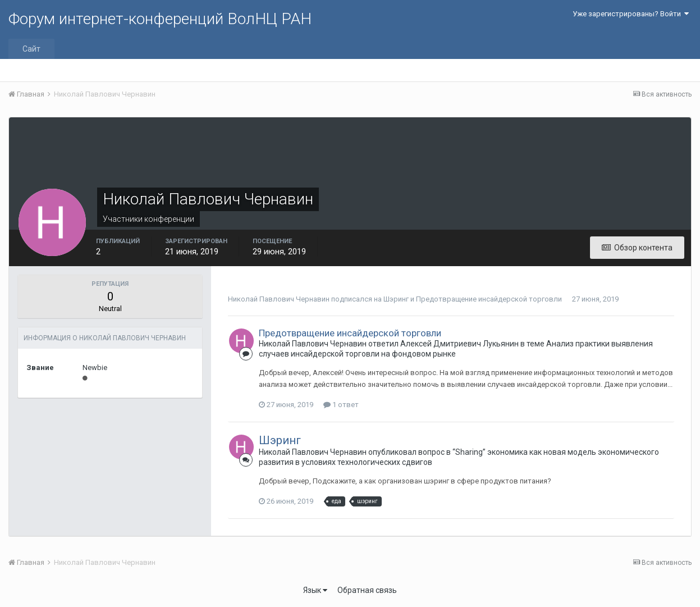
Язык (315, 590)
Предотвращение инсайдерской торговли (489, 299)
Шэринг (396, 299)
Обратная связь (367, 590)
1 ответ (341, 405)
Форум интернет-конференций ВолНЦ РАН (160, 19)
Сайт (31, 49)
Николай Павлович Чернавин (279, 299)
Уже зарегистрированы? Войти (631, 14)
